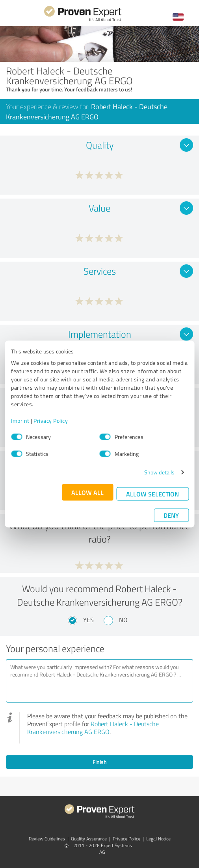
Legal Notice (158, 839)
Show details (159, 472)
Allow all (87, 492)
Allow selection (153, 494)
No (123, 620)
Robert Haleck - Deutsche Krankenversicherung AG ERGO (93, 728)
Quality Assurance (89, 839)
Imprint (20, 421)
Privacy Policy (51, 421)
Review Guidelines (47, 839)
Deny (171, 515)
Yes (88, 620)
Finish (100, 762)
